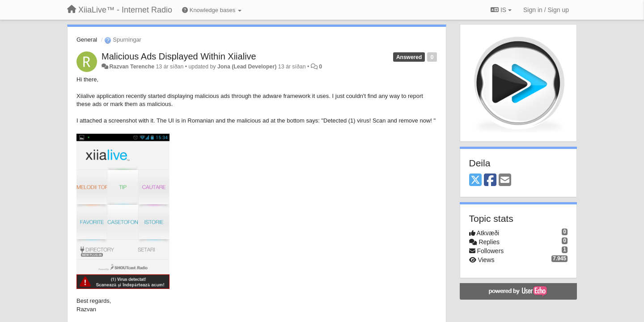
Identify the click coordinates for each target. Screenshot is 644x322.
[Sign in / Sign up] (546, 10)
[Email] (505, 180)
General (87, 40)
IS (501, 10)
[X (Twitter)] (475, 180)
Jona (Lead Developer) (247, 67)
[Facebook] (490, 180)
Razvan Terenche (132, 67)
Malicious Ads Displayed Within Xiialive (179, 56)
